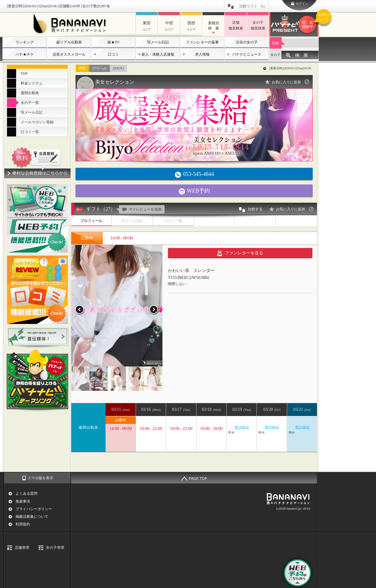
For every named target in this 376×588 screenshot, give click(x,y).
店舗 (275, 43)
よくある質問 (26, 493)
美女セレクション (115, 82)
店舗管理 (22, 548)
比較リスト (252, 6)
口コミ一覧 (30, 132)
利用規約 (23, 524)
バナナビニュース (247, 54)
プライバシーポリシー (34, 509)
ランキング (25, 42)
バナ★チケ (25, 54)
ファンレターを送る (240, 253)
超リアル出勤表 (69, 42)
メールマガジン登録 (37, 122)
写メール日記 (158, 42)
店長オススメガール (69, 54)
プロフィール (91, 221)
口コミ (113, 54)
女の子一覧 (30, 103)
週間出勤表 (30, 93)
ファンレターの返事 (202, 42)
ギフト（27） (101, 209)
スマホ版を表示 (40, 478)
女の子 (275, 55)
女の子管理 (55, 548)
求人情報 (202, 54)
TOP (24, 74)
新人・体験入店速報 (158, 54)
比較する (250, 210)
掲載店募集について (32, 517)
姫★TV (113, 42)
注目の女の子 (247, 42)
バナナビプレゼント (308, 25)
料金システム (32, 83)
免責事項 (23, 501)
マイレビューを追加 (141, 209)
